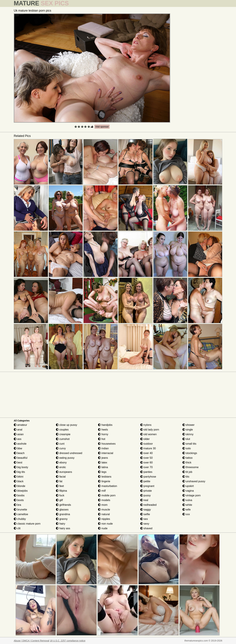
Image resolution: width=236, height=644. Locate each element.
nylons (146, 425)
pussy (146, 495)
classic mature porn (27, 524)
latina (103, 467)
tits (186, 477)
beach (19, 453)
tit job (187, 472)
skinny (188, 434)
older (145, 439)
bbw (18, 448)
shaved (146, 528)
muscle (104, 510)
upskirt (188, 486)
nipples (104, 519)
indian (103, 448)
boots (19, 500)
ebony (61, 463)
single (188, 430)
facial (61, 477)
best (18, 463)
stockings (190, 453)
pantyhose (148, 477)
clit (17, 528)
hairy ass (63, 528)
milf (102, 491)
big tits (19, 472)
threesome (191, 467)
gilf (59, 500)
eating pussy (65, 458)
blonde (20, 486)
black (19, 481)
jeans (103, 458)
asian (19, 434)
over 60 (147, 463)
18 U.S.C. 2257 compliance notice (68, 641)
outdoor (147, 444)
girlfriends (63, 505)
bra (17, 505)
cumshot (63, 439)
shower (188, 425)
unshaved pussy (194, 481)
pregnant (147, 486)
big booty (21, 467)
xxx (186, 514)
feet (60, 486)
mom (103, 505)
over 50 (147, 458)
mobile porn (107, 495)
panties (146, 472)
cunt (60, 444)
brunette (20, 510)
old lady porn (150, 430)
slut (186, 439)
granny (62, 519)
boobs (19, 495)
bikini (19, 477)
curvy (61, 448)
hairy (61, 524)
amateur (20, 425)
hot (102, 439)
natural (104, 514)
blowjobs (21, 491)
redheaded (148, 505)
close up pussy (66, 425)
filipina (61, 491)
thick (187, 463)
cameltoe (21, 514)
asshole (20, 444)
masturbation (108, 486)
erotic (61, 467)
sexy (145, 524)
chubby (20, 519)
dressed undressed (69, 453)
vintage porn (192, 495)
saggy (146, 510)
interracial (106, 453)
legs (102, 472)
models (104, 500)
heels (103, 430)
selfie (145, 514)
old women (149, 434)
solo (187, 448)
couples (62, 430)
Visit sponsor (102, 127)
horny (103, 434)
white (187, 505)
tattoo (187, 458)
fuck (60, 495)
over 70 (147, 467)
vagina (188, 491)
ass (18, 439)
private (146, 491)
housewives (107, 444)
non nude (105, 524)
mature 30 (148, 448)
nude (103, 528)
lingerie (104, 481)
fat (59, 481)
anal (18, 430)
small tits (189, 444)
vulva (187, 500)
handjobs (105, 425)
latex (103, 463)
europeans (64, 472)
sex (144, 519)
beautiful (21, 458)
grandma (63, 514)
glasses (62, 510)
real (144, 500)
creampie (63, 434)
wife (187, 510)
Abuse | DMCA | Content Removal (31, 641)
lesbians (105, 477)
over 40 (147, 453)
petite (145, 481)
